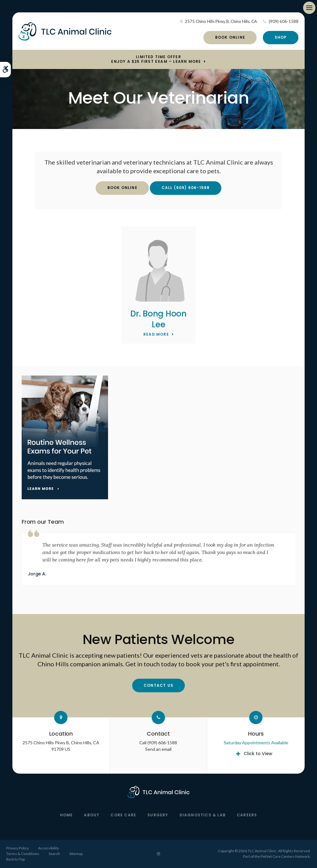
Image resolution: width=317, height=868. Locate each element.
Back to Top (15, 859)
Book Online (230, 37)
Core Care (123, 815)
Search (54, 854)
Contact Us (158, 685)
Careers (247, 815)
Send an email (158, 749)
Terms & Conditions (23, 854)
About (92, 815)
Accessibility (48, 848)
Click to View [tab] (258, 754)
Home (67, 815)
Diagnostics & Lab (203, 815)
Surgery (158, 815)
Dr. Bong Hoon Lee (158, 319)
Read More (156, 335)
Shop (281, 37)
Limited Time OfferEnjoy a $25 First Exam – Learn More (156, 59)
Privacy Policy (17, 848)
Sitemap (76, 854)
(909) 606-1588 (284, 21)
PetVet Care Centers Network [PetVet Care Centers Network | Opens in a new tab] (285, 856)
